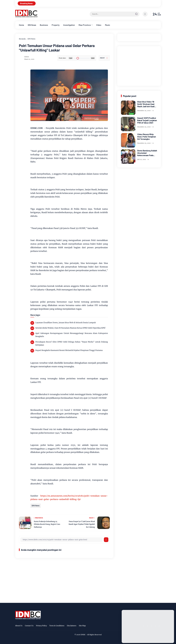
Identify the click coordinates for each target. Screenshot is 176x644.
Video (99, 25)
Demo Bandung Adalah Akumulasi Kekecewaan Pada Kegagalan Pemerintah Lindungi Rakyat (147, 153)
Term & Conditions (57, 626)
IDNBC (83, 635)
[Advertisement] (140, 65)
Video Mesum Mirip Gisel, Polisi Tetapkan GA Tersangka (147, 137)
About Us (19, 626)
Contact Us (29, 626)
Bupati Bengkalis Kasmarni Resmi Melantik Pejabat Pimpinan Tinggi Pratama (69, 350)
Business (44, 25)
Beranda (22, 39)
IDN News (32, 25)
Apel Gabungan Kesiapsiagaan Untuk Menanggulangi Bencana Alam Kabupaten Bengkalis (72, 335)
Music (108, 25)
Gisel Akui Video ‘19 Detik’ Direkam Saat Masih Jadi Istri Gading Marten (147, 104)
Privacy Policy (41, 626)
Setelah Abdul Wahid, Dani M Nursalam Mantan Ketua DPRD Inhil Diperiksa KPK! (70, 328)
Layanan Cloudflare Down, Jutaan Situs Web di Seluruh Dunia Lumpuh (66, 323)
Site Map (82, 626)
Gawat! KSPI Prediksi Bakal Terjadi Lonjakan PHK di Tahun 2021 (147, 120)
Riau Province (85, 25)
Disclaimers (72, 626)
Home (21, 25)
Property (56, 25)
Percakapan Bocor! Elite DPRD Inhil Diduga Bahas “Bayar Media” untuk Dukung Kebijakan (72, 343)
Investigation (69, 25)
